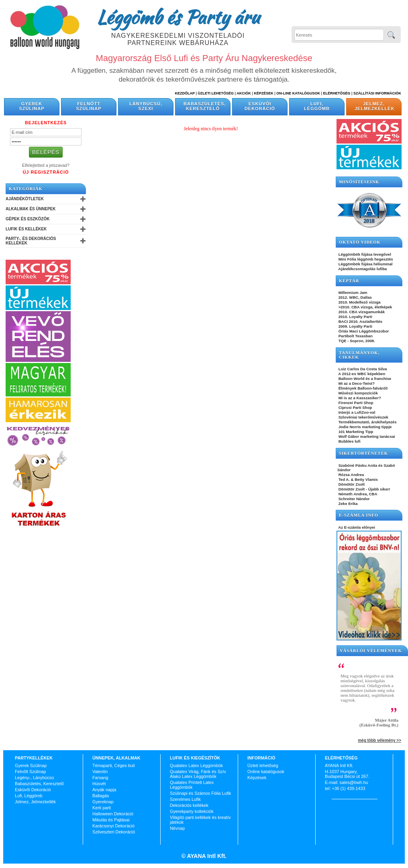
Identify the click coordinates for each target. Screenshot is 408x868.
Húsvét (99, 784)
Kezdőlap (185, 93)
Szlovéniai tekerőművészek (363, 417)
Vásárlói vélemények (371, 651)
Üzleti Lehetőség (216, 93)
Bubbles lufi (349, 441)
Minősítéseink (359, 182)
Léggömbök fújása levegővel (364, 254)
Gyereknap (103, 802)
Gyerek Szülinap (32, 106)
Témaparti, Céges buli (114, 765)
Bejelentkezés (46, 123)
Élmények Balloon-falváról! (363, 388)
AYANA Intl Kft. (206, 856)
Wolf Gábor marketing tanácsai (366, 436)
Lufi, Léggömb (317, 106)
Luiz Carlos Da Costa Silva (362, 369)
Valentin (100, 772)
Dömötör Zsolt (351, 484)
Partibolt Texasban (355, 336)
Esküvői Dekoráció (260, 106)
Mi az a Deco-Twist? (356, 383)
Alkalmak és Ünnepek (31, 209)
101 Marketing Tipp (355, 432)
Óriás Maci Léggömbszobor (363, 331)
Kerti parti (102, 808)
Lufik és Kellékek (26, 229)
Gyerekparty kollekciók (192, 811)
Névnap (177, 828)
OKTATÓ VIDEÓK (360, 242)
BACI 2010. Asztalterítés (360, 321)
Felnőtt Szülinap (89, 106)
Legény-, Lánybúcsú (34, 778)
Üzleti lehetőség (263, 765)
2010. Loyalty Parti (355, 317)
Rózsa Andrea (351, 475)
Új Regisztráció (46, 172)
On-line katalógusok (298, 93)
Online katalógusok (266, 772)
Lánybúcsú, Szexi (146, 106)
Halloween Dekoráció (113, 814)
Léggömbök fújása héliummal (365, 264)
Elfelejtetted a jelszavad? (46, 165)
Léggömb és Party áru (178, 17)
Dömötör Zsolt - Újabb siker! (364, 489)
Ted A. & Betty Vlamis (358, 479)
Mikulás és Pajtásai (111, 820)
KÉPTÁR (349, 281)
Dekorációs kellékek (189, 805)
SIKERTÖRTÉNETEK (363, 453)
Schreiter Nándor (354, 499)
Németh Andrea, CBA (357, 494)
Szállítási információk (377, 93)
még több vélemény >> (379, 740)
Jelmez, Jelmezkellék (374, 106)
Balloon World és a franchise (364, 379)
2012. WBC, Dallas (355, 297)
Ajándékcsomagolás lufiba (362, 269)
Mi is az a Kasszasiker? (359, 398)
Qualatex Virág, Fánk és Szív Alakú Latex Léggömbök (198, 774)
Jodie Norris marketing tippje (364, 427)
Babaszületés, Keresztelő (205, 106)
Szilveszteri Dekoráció (114, 832)
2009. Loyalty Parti (355, 326)
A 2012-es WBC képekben (361, 374)
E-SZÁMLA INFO (359, 515)
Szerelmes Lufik (185, 799)
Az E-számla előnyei (356, 527)
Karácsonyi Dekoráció (113, 826)
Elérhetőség (337, 93)
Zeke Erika (348, 504)
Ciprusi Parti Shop (355, 407)
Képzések (264, 93)
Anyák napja (104, 790)
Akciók (244, 93)
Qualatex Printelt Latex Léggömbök (192, 785)
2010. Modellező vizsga (359, 302)
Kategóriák (26, 189)
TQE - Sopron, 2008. (356, 341)
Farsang (100, 778)
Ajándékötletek (25, 199)
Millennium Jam (352, 292)
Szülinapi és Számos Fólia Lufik (200, 793)
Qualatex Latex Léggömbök (196, 765)
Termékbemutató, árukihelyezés (367, 422)
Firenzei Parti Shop (355, 403)
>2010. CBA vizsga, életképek (365, 307)
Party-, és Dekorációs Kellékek (31, 241)
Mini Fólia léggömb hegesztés (365, 259)
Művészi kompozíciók (358, 393)
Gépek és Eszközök (28, 219)
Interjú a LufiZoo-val (356, 412)
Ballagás (101, 796)
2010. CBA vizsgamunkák (361, 312)
